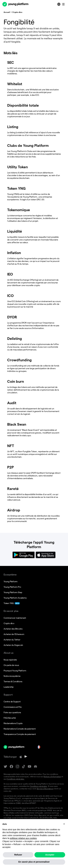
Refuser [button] (18, 862)
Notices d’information (52, 777)
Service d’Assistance (45, 789)
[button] (64, 831)
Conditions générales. (16, 779)
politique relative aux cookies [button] (23, 845)
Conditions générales (39, 786)
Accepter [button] (50, 862)
